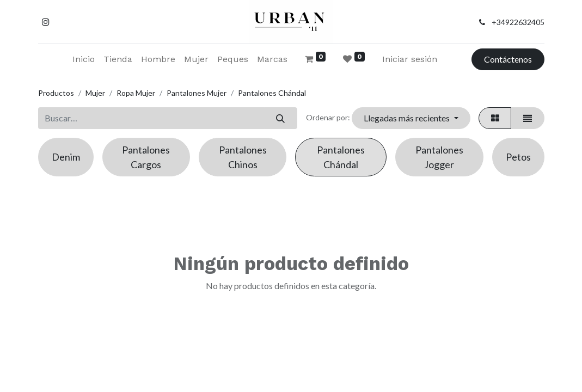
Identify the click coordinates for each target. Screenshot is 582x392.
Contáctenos (508, 59)
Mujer (95, 93)
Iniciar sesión (410, 59)
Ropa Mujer (136, 93)
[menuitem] (84, 59)
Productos (56, 93)
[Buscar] (281, 118)
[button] (411, 118)
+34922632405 (518, 22)
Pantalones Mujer (197, 93)
